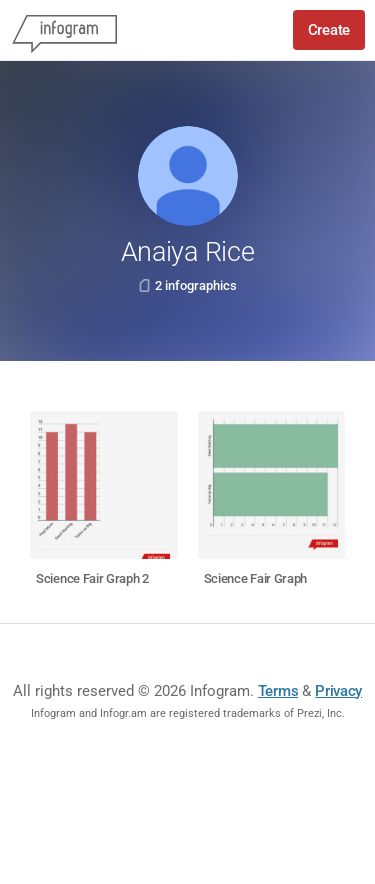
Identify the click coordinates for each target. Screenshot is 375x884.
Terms (278, 691)
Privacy (338, 691)
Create (329, 30)
